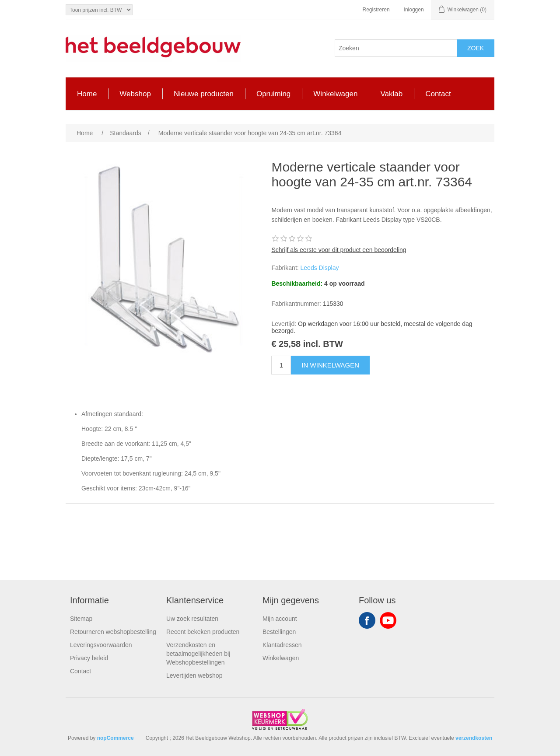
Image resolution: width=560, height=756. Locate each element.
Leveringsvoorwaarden (101, 645)
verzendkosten (474, 738)
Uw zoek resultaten (192, 619)
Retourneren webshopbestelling (113, 632)
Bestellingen (279, 632)
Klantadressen (282, 645)
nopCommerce (115, 738)
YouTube (388, 620)
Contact (80, 671)
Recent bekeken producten (203, 632)
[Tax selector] (99, 10)
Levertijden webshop (194, 675)
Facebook (367, 620)
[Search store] (396, 48)
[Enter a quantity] (281, 365)
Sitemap (81, 619)
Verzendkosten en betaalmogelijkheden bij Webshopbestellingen (198, 654)
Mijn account (280, 619)
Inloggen (414, 10)
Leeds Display (320, 268)
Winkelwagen (281, 658)
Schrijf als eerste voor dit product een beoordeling (339, 250)
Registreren (376, 10)
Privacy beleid (89, 658)
